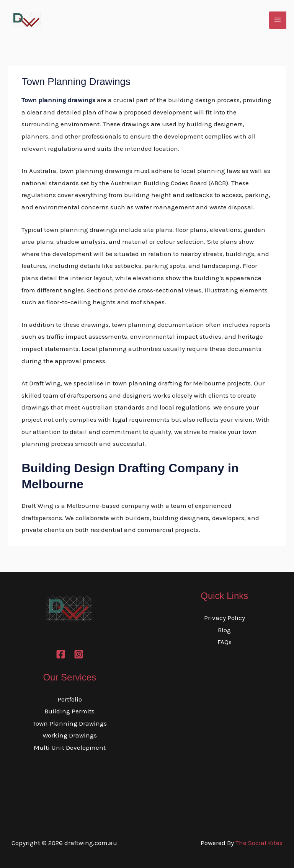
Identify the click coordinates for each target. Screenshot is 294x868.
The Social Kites (259, 843)
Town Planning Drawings (70, 723)
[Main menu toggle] (278, 20)
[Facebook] (61, 654)
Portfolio (70, 699)
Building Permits (69, 711)
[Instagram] (79, 654)
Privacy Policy (225, 618)
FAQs (225, 642)
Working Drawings (70, 735)
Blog (224, 630)
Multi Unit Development (70, 747)
